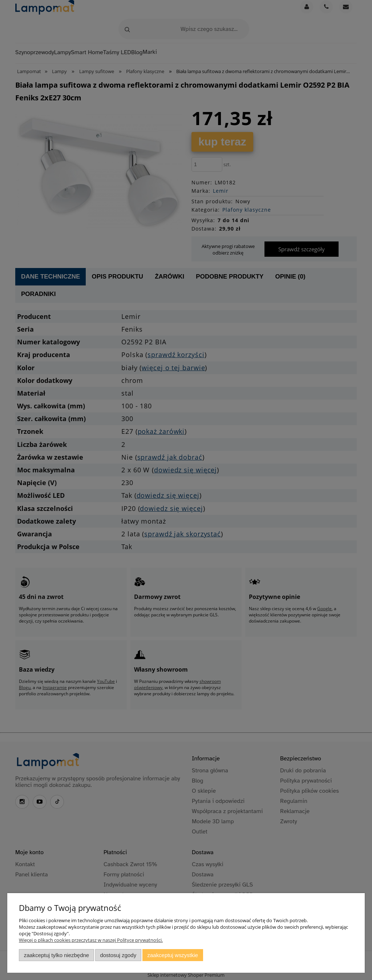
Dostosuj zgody (118, 955)
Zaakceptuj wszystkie (173, 955)
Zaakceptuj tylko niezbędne (56, 955)
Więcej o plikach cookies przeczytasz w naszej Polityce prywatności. (91, 940)
